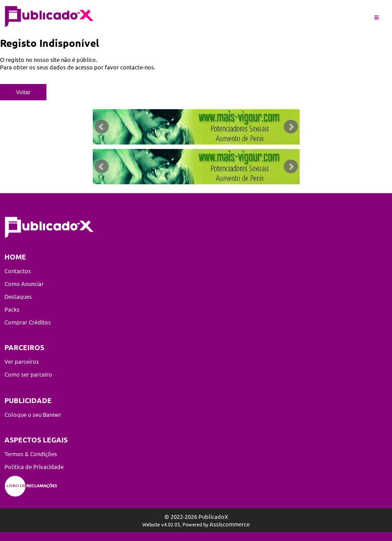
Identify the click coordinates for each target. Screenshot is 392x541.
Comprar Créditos (28, 322)
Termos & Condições (31, 454)
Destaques (18, 296)
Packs (12, 309)
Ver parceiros (22, 361)
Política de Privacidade (34, 467)
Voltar (23, 92)
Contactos (18, 271)
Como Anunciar (24, 284)
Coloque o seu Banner (33, 414)
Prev (102, 127)
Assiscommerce (230, 524)
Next (291, 127)
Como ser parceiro (28, 374)
